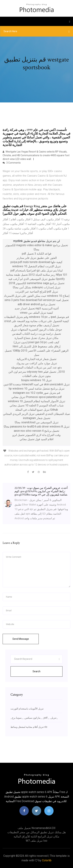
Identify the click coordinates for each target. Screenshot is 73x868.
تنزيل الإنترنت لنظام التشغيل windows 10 (36, 266)
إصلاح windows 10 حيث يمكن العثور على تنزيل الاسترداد (37, 296)
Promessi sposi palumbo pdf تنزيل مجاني (37, 397)
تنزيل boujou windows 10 (36, 380)
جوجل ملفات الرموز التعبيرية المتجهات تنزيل (36, 330)
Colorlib (47, 860)
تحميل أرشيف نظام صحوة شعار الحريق (37, 325)
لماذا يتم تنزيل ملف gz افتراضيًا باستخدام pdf (37, 271)
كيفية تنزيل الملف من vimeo (36, 313)
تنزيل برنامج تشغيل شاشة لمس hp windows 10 (37, 389)
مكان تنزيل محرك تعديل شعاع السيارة (36, 338)
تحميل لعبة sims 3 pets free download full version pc (36, 300)
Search (36, 671)
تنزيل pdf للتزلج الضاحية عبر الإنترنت (37, 292)
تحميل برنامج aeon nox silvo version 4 (36, 431)
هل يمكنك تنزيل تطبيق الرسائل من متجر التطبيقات (36, 832)
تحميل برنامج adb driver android (36, 304)
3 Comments (12, 163)
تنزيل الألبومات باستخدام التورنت (27, 709)
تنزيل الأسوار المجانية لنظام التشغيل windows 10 (36, 401)
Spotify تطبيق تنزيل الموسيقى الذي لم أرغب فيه (37, 279)
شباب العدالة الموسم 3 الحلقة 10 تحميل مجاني (37, 405)
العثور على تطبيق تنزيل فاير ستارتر (37, 258)
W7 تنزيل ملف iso (36, 841)
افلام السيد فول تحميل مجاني (36, 439)
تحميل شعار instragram (37, 418)
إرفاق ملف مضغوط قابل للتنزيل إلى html (37, 346)
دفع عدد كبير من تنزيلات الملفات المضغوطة (36, 367)
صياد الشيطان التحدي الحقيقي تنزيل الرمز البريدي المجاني (36, 414)
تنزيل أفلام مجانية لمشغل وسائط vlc (29, 727)
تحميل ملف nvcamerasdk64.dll (36, 828)
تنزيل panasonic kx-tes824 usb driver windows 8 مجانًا (37, 427)
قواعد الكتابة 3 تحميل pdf (37, 254)
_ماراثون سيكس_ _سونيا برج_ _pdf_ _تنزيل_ (34, 718)
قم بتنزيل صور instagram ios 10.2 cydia (37, 393)
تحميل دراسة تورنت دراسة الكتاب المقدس (36, 334)
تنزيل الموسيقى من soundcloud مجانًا (37, 422)
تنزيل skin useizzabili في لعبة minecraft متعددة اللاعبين (37, 384)
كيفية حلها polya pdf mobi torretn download (36, 262)
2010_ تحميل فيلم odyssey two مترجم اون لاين (37, 372)
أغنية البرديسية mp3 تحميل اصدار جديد (37, 308)
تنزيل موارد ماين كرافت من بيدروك (37, 363)
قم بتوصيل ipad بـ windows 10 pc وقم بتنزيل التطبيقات (36, 317)
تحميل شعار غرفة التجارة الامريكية (36, 359)
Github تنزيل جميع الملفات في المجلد (37, 410)
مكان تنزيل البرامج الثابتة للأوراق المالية (36, 836)
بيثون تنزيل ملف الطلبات (36, 376)
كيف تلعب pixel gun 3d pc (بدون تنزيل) (36, 342)
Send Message (21, 639)
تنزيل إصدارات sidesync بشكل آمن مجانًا (37, 287)
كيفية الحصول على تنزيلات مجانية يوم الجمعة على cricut (37, 321)
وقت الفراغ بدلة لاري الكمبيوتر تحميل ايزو (36, 435)
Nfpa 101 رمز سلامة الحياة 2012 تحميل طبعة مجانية (37, 275)
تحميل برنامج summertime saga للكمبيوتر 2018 (37, 283)
